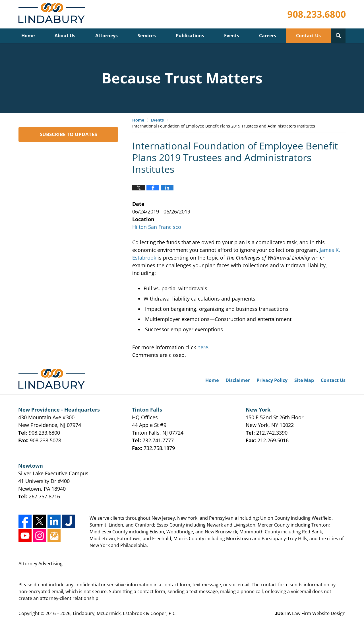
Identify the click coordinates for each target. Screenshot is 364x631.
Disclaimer (238, 380)
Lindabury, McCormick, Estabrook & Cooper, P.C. (125, 613)
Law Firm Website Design (310, 613)
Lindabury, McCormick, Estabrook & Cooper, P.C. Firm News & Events (53, 14)
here (202, 347)
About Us (65, 36)
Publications (190, 36)
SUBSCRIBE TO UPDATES (68, 134)
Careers (268, 36)
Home (28, 36)
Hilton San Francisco (157, 227)
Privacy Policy (272, 380)
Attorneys (106, 36)
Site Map (304, 380)
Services (147, 36)
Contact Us (308, 36)
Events (232, 36)
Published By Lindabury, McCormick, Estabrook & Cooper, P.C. (317, 14)
